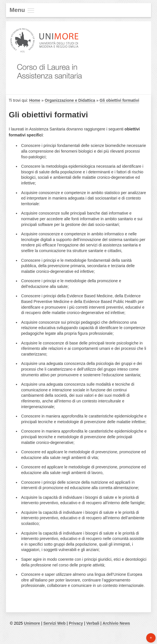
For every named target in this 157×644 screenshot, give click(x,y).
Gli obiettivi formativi (119, 100)
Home (35, 100)
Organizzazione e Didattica (70, 100)
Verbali (93, 623)
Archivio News (116, 623)
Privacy (76, 623)
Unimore (32, 623)
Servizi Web (54, 623)
